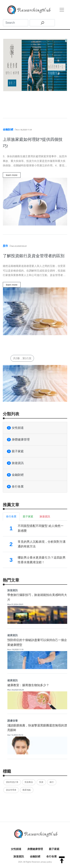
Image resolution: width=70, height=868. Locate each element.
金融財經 (8, 129)
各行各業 (15, 487)
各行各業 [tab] (11, 516)
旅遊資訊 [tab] (45, 516)
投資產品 (29, 782)
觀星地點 (27, 790)
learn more (12, 175)
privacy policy (46, 862)
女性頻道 (15, 428)
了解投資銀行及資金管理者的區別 (34, 256)
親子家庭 (15, 451)
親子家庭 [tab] (28, 516)
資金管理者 (11, 790)
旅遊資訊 (15, 463)
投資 (41, 782)
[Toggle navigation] (62, 10)
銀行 (52, 782)
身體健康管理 (18, 440)
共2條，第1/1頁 (22, 358)
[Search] (16, 23)
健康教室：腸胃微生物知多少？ (28, 685)
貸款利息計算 (12, 782)
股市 (5, 246)
